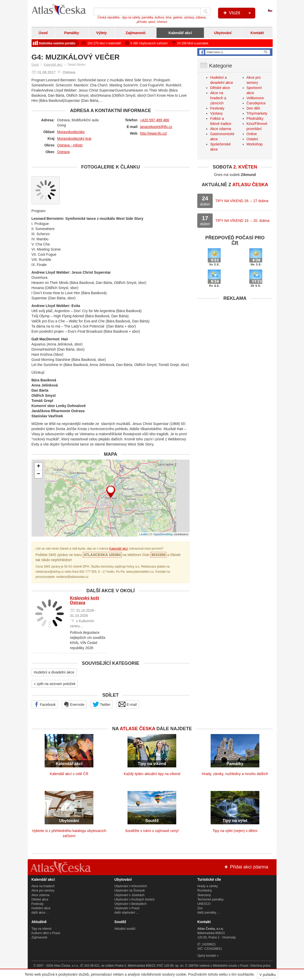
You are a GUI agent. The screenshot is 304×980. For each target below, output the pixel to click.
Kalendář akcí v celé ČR (69, 774)
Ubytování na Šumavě (130, 890)
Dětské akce (220, 88)
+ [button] (38, 467)
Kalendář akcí (180, 33)
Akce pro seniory (43, 890)
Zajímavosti (136, 33)
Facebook (45, 704)
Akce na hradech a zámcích (218, 98)
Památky (72, 33)
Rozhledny (205, 890)
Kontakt (257, 33)
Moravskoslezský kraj (74, 138)
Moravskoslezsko (71, 132)
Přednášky (255, 118)
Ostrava (63, 152)
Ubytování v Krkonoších (131, 886)
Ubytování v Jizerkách (129, 895)
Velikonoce (255, 98)
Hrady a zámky (208, 886)
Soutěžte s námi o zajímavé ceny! (152, 831)
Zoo (200, 908)
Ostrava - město (70, 145)
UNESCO (204, 904)
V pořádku (268, 975)
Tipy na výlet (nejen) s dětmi (235, 831)
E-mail (128, 704)
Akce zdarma (221, 129)
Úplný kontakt (207, 956)
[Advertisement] (235, 336)
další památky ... (208, 913)
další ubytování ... (126, 913)
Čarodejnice (256, 103)
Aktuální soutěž (125, 929)
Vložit (239, 13)
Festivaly (217, 108)
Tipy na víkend (42, 929)
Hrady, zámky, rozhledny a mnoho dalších (235, 774)
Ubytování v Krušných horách (135, 899)
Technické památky (210, 899)
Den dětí (253, 108)
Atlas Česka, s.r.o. (66, 966)
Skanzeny (204, 895)
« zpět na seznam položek (55, 684)
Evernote (74, 704)
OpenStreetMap (163, 534)
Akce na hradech (43, 886)
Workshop (255, 144)
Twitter (102, 704)
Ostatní (252, 139)
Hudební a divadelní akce (54, 672)
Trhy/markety (257, 113)
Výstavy (216, 113)
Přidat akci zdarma (246, 867)
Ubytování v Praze (127, 908)
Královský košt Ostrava (85, 600)
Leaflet (144, 534)
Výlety (101, 33)
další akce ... (40, 913)
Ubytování (223, 33)
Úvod (43, 33)
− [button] (38, 474)
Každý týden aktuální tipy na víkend (152, 774)
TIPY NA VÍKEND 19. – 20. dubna (242, 221)
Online (252, 134)
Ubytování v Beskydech (130, 904)
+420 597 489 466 (155, 120)
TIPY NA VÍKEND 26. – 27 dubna (242, 201)
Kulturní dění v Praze (46, 933)
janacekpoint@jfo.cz (156, 127)
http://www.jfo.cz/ (154, 133)
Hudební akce (41, 908)
